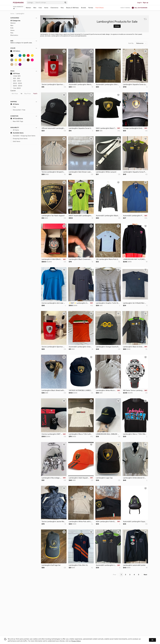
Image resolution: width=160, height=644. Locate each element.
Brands (84, 8)
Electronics (54, 8)
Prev (115, 575)
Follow (117, 26)
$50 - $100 (16, 81)
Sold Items (15, 141)
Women (28, 8)
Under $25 (15, 76)
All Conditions (17, 118)
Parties (91, 8)
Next (145, 575)
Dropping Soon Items (19, 139)
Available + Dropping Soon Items (23, 136)
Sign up (146, 3)
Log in (139, 3)
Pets (62, 8)
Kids (40, 8)
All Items (15, 104)
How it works (125, 8)
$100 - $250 (16, 83)
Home (46, 8)
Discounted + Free (18, 110)
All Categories (15, 21)
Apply (35, 93)
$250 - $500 (16, 86)
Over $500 (16, 88)
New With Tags (17, 121)
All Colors (15, 51)
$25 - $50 (15, 78)
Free (13, 107)
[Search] (49, 2)
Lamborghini (20, 14)
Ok (152, 640)
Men (35, 8)
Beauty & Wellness (72, 8)
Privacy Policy (76, 641)
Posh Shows (100, 8)
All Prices (15, 74)
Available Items (17, 133)
